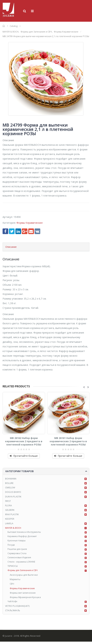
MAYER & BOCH (13, 528)
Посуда (12, 546)
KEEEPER (10, 519)
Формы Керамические (30, 223)
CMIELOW (10, 487)
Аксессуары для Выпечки (24, 577)
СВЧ (12, 586)
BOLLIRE (9, 483)
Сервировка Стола (18, 555)
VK (37, 231)
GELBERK (10, 510)
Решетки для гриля (18, 550)
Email (31, 231)
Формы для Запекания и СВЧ (24, 573)
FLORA (8, 505)
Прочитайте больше (25, 456)
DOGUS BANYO (13, 492)
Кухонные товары (18, 541)
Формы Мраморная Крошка (25, 599)
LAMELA (9, 523)
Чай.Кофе (13, 604)
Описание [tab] (11, 247)
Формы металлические (23, 595)
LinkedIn (18, 231)
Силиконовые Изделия (20, 559)
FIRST (8, 501)
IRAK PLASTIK (12, 514)
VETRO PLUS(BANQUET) (17, 608)
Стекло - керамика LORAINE (23, 564)
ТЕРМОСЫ (13, 568)
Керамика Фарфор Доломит (23, 537)
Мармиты (15, 581)
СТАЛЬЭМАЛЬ (13, 613)
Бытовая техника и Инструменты (26, 532)
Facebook (5, 231)
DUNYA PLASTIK (13, 497)
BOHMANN (11, 479)
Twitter (12, 231)
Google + (25, 231)
